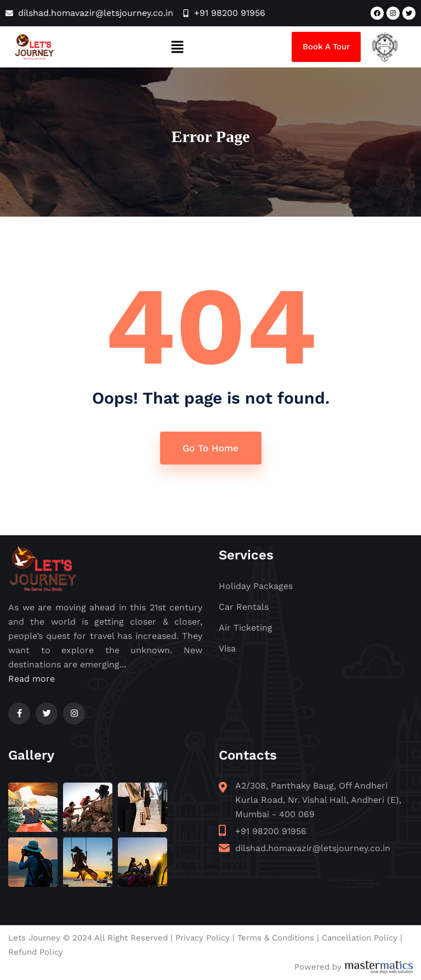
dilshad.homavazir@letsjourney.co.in (313, 848)
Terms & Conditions (276, 938)
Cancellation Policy (360, 938)
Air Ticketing (246, 628)
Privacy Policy (203, 938)
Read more (32, 679)
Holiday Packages (256, 586)
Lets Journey (34, 938)
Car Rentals (244, 607)
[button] (177, 47)
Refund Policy (36, 952)
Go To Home (210, 448)
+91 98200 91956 (271, 831)
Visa (227, 648)
